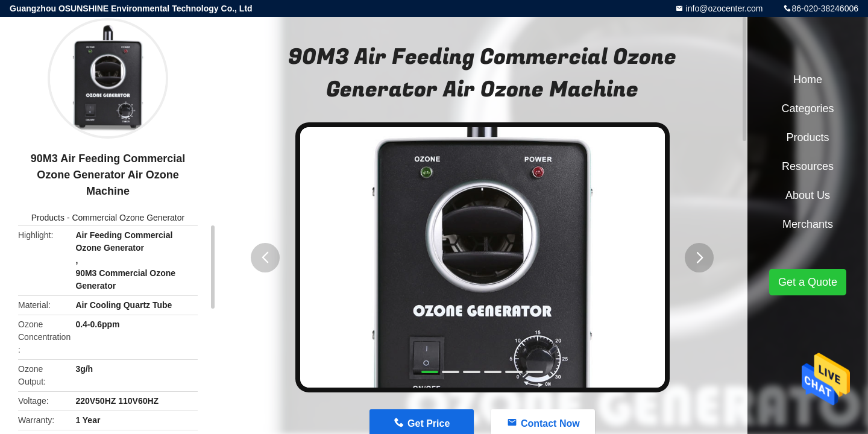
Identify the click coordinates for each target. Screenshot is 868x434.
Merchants (808, 224)
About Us (808, 195)
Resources (808, 166)
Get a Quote (808, 282)
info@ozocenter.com (723, 8)
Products (48, 218)
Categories (807, 108)
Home (808, 80)
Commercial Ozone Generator (128, 218)
